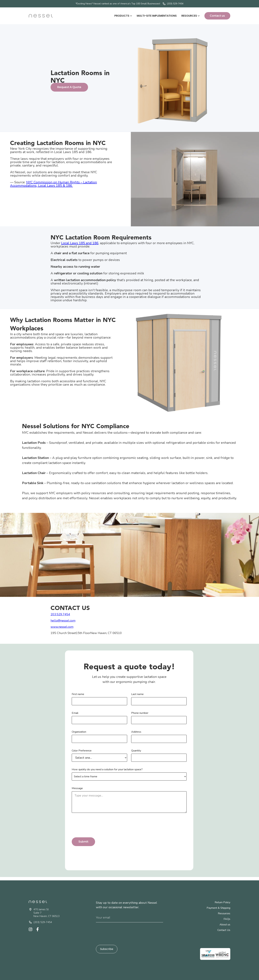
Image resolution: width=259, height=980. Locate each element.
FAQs (227, 919)
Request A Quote (69, 87)
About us (225, 925)
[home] (41, 16)
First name (78, 694)
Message (77, 788)
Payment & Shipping (218, 908)
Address (136, 732)
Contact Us (224, 930)
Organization (79, 732)
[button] (123, 16)
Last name (137, 694)
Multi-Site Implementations (157, 16)
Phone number (140, 713)
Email (75, 713)
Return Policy (222, 902)
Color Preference (82, 751)
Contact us (217, 16)
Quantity (136, 751)
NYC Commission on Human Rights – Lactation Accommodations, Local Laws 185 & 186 (53, 184)
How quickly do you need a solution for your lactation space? (107, 769)
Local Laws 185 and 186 (80, 243)
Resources (224, 913)
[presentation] (97, 825)
